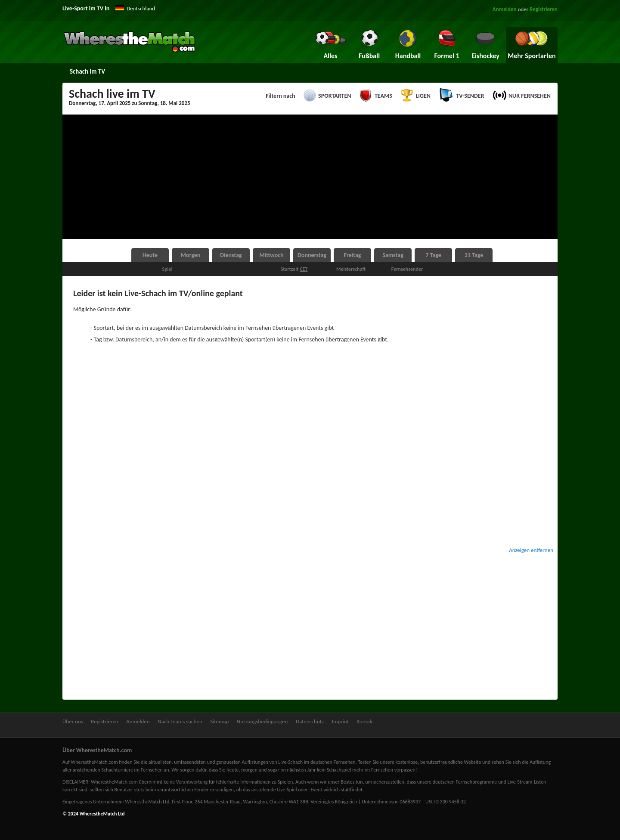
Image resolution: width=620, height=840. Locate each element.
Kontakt (365, 721)
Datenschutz (310, 721)
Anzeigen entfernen (531, 550)
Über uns (73, 721)
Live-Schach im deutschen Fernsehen (317, 762)
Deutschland (141, 8)
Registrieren (544, 9)
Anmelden (505, 9)
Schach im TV (87, 71)
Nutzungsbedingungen (262, 721)
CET (304, 269)
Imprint (340, 721)
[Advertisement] (310, 177)
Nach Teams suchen (180, 721)
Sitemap (219, 721)
